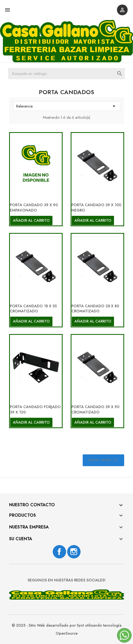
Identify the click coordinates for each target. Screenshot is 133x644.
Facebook (59, 552)
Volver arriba (103, 460)
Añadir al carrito (31, 220)
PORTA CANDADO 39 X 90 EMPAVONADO (34, 208)
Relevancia (67, 106)
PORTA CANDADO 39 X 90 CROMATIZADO (95, 409)
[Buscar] (66, 74)
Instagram (74, 552)
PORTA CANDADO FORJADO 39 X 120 (35, 409)
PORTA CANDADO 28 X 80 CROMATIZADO (95, 309)
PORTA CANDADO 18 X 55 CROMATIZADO (33, 309)
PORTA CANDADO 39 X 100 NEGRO (96, 208)
